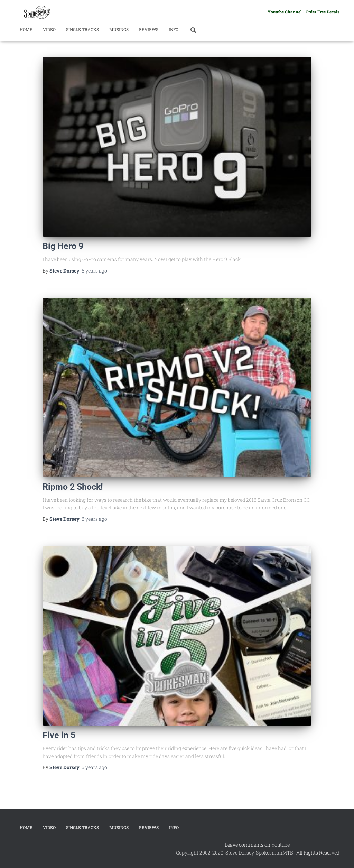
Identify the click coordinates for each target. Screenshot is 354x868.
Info (174, 29)
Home (26, 29)
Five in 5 (59, 735)
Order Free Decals (323, 12)
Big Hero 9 (63, 246)
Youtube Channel (285, 12)
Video (49, 29)
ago (94, 271)
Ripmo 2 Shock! (73, 487)
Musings (119, 29)
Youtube (281, 845)
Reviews (149, 29)
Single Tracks (82, 29)
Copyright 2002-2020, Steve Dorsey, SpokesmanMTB (235, 853)
